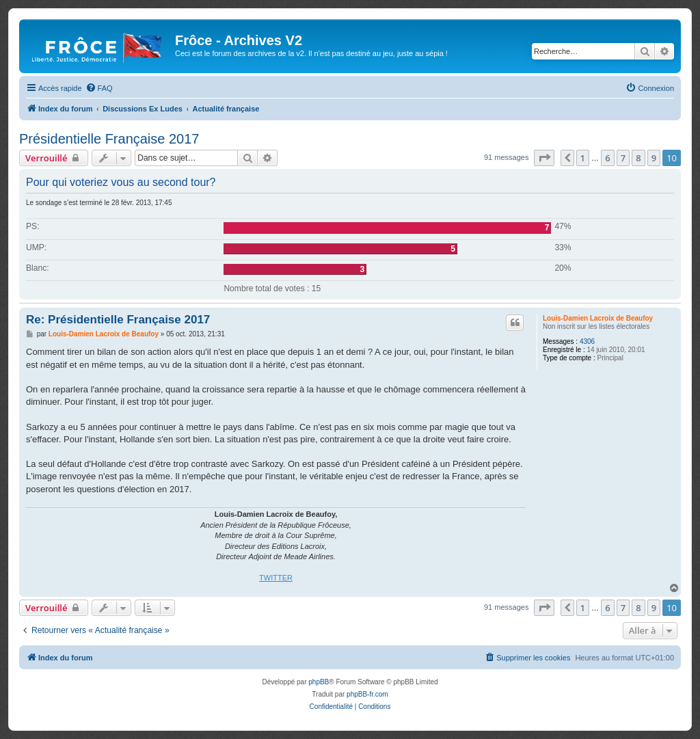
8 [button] (638, 158)
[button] (544, 158)
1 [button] (583, 158)
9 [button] (654, 158)
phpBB (319, 682)
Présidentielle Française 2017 (109, 139)
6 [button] (607, 158)
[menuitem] (99, 88)
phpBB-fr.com (367, 694)
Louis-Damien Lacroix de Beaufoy (598, 318)
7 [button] (623, 158)
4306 (587, 341)
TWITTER (276, 578)
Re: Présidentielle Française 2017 (118, 320)
